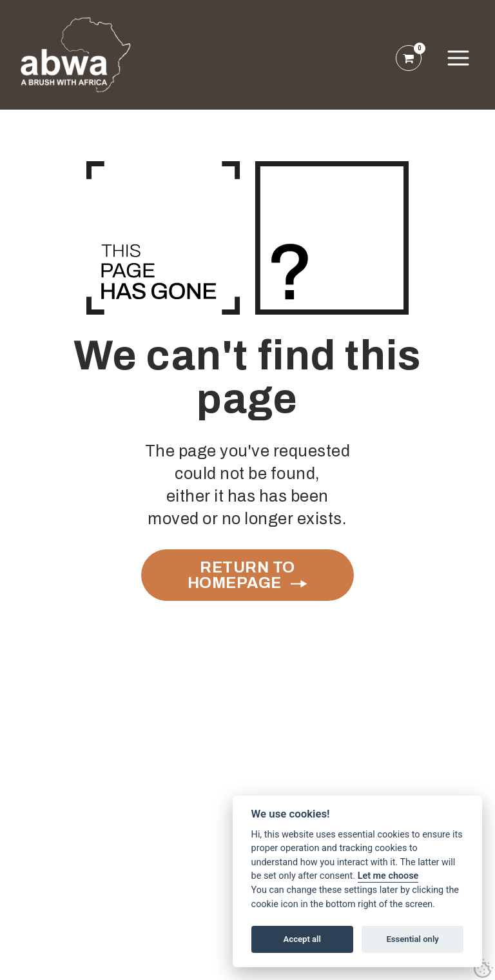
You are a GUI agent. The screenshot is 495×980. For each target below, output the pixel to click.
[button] (458, 58)
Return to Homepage (241, 575)
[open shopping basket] (409, 58)
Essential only (412, 939)
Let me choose (388, 876)
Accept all (302, 939)
